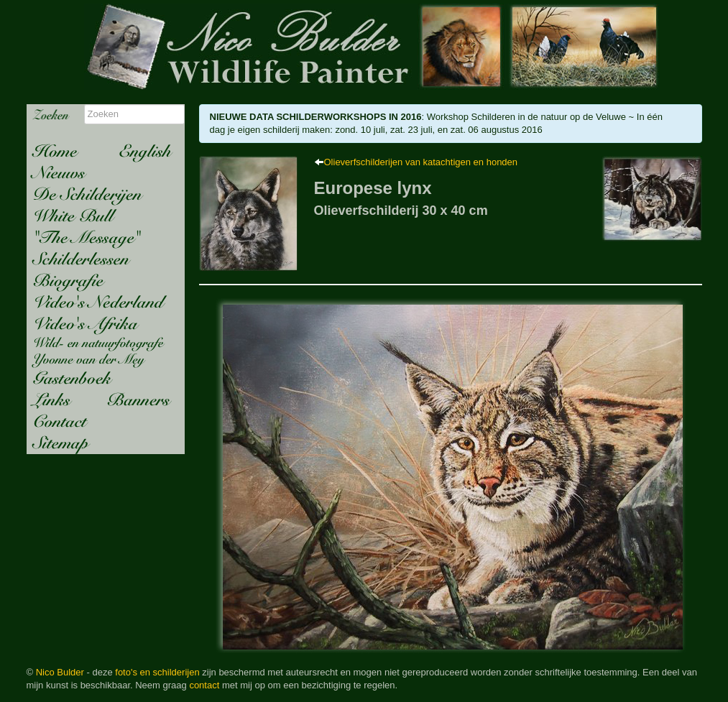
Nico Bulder (60, 672)
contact (204, 685)
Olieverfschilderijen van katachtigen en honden (421, 162)
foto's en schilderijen (157, 672)
